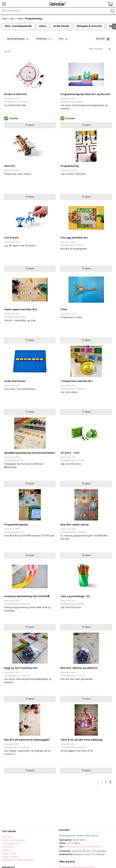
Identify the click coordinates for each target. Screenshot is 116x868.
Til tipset (30, 125)
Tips (12, 19)
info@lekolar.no (94, 847)
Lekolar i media (9, 854)
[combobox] (58, 11)
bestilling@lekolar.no (75, 847)
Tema (20, 19)
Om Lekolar (8, 837)
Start (5, 19)
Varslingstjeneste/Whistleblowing (18, 860)
